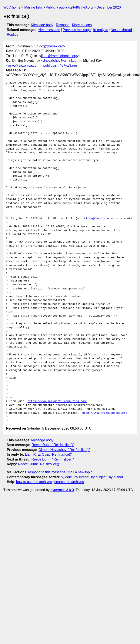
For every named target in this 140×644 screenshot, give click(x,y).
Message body (42, 25)
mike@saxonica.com (24, 65)
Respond (63, 25)
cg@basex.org (52, 46)
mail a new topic (80, 472)
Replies (12, 34)
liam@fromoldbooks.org (59, 56)
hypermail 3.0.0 (62, 490)
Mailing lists (33, 7)
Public (50, 7)
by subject (99, 477)
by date (66, 477)
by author (116, 477)
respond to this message (47, 472)
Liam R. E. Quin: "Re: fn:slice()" (49, 454)
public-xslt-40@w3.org (76, 7)
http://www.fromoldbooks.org (105, 413)
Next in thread (121, 30)
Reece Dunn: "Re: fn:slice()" (53, 445)
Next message (49, 30)
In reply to (101, 30)
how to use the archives (34, 482)
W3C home (12, 7)
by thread (82, 477)
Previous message (77, 30)
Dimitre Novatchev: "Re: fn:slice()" (64, 450)
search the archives (69, 482)
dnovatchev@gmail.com (61, 61)
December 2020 (109, 7)
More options (82, 25)
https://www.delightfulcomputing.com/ (57, 401)
